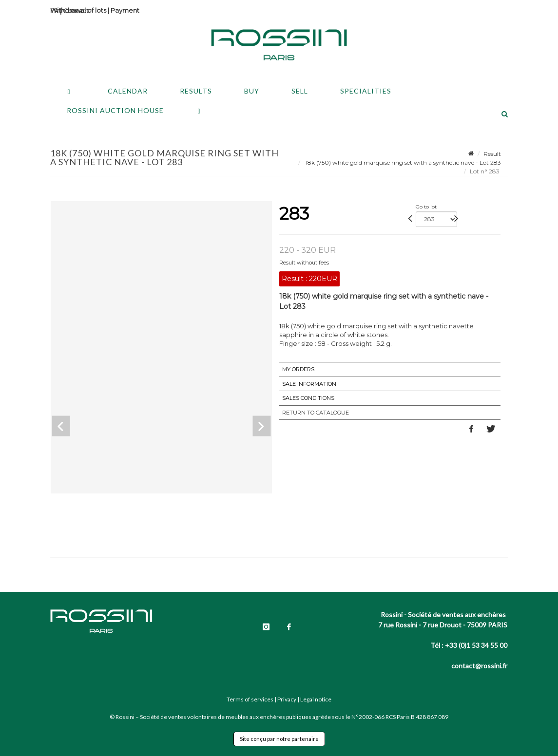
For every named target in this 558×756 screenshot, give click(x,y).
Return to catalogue (316, 413)
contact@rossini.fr (479, 666)
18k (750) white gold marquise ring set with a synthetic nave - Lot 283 (403, 162)
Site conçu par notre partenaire (279, 739)
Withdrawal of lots (78, 10)
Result (492, 154)
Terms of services (250, 699)
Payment (125, 10)
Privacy (287, 699)
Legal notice (316, 699)
